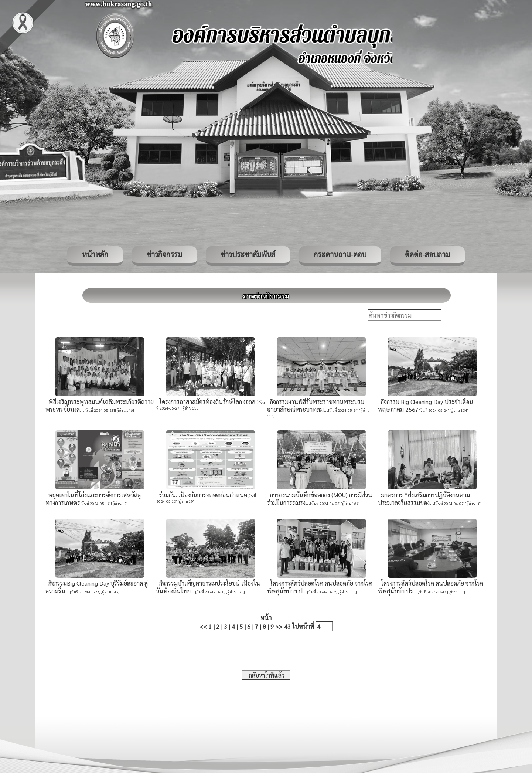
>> (279, 626)
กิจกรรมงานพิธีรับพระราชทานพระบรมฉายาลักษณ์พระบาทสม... (316, 406)
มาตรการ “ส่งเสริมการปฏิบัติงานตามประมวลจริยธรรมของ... (424, 499)
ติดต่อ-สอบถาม (427, 254)
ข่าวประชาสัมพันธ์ (248, 254)
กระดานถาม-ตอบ (340, 254)
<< (203, 626)
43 (287, 626)
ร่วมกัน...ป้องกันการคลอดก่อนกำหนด (202, 495)
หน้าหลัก (95, 254)
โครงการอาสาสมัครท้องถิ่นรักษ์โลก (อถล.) (207, 402)
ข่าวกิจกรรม (164, 254)
